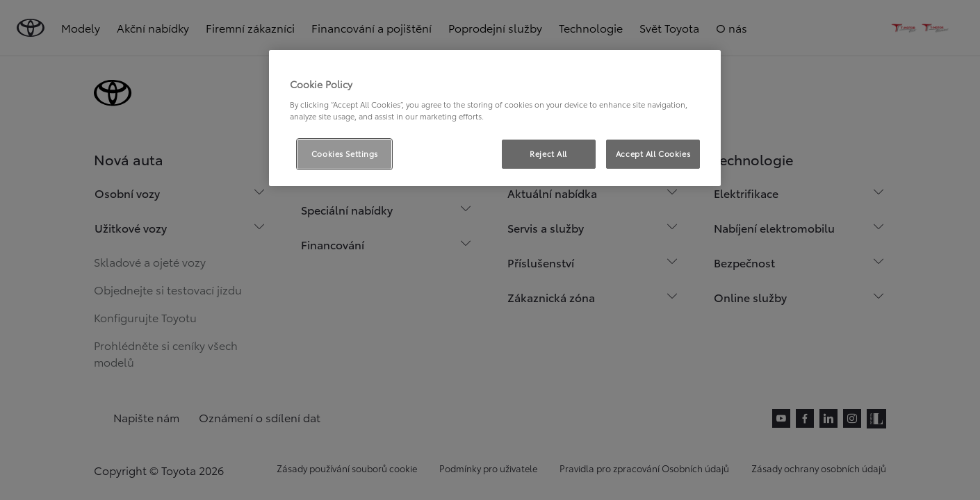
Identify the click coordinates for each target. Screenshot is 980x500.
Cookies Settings (345, 153)
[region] (495, 118)
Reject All (548, 153)
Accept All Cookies (653, 153)
